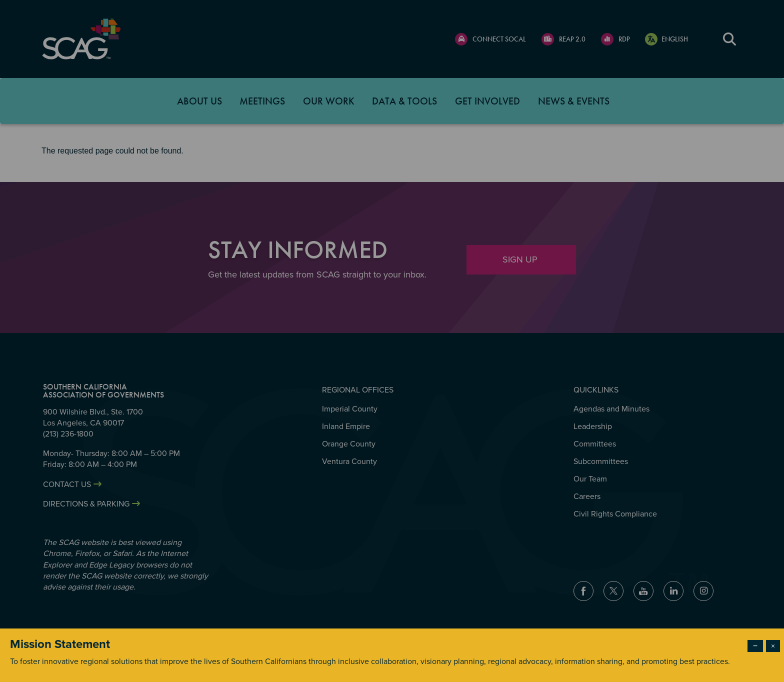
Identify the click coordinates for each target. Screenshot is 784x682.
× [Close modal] (773, 646)
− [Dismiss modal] (755, 646)
